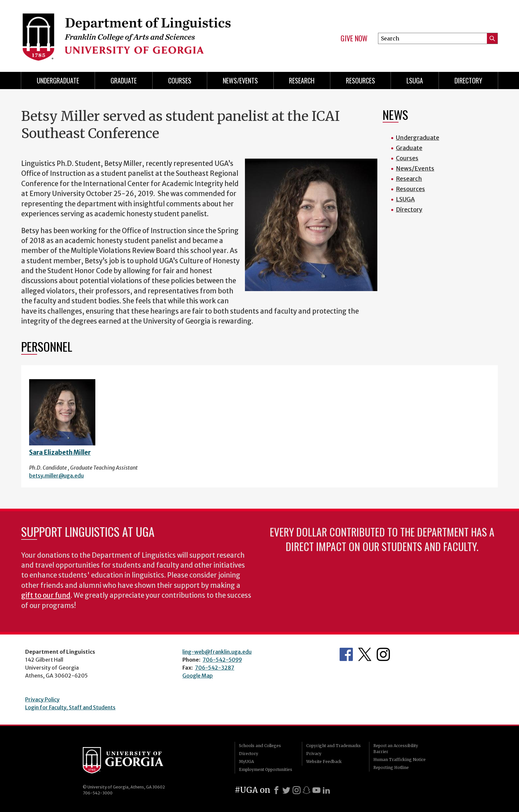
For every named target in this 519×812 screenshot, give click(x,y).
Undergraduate (58, 80)
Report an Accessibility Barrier (396, 749)
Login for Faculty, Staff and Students (70, 707)
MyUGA (246, 761)
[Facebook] (276, 790)
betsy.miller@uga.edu (56, 476)
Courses (180, 80)
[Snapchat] (307, 790)
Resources (360, 80)
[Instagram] (297, 790)
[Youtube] (316, 790)
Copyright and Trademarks (333, 746)
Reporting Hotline (391, 767)
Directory (468, 80)
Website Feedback (324, 761)
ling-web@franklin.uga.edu (217, 652)
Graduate (124, 80)
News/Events (240, 80)
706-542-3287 (215, 668)
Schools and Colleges (260, 746)
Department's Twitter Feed (365, 654)
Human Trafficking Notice (400, 760)
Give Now (354, 38)
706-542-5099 (222, 660)
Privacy (314, 754)
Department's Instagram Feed (383, 654)
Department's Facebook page (346, 654)
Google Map (198, 676)
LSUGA (415, 80)
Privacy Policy (42, 699)
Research (302, 80)
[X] (286, 790)
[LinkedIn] (326, 790)
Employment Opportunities (266, 769)
